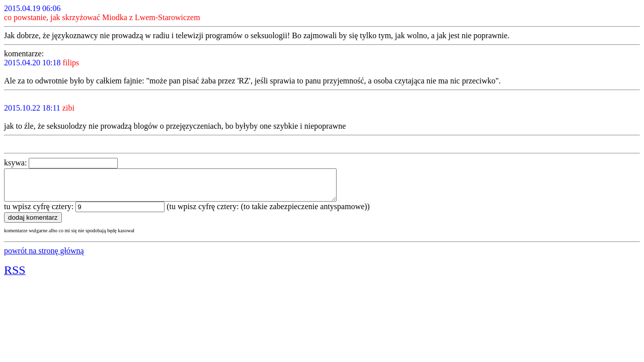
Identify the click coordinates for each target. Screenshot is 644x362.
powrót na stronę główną (44, 257)
